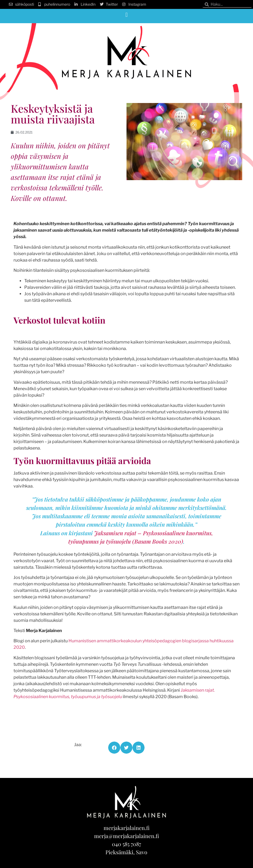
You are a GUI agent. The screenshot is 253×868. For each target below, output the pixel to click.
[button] (126, 15)
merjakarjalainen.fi (127, 828)
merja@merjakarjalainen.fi (127, 836)
